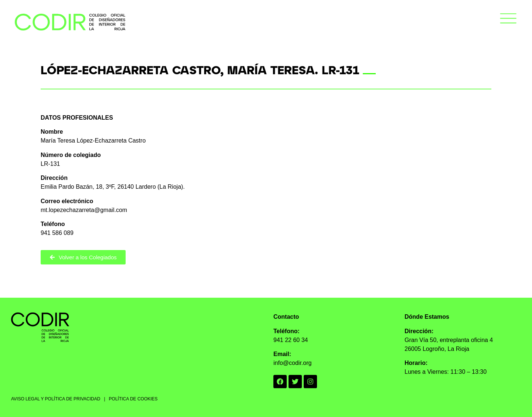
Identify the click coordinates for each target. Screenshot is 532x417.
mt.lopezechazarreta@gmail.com (84, 210)
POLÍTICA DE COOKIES (133, 399)
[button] (508, 20)
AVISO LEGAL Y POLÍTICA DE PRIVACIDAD (56, 399)
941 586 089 (57, 233)
